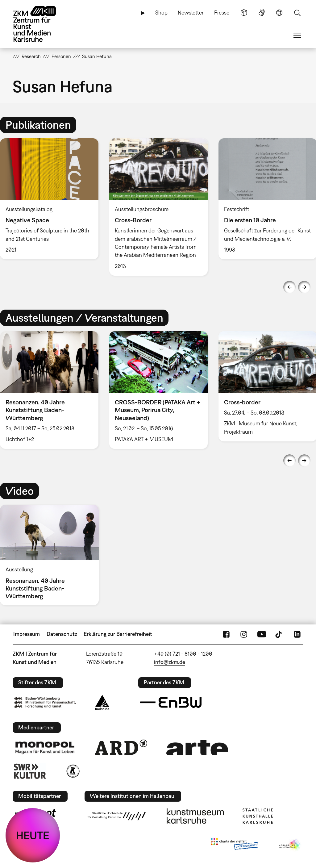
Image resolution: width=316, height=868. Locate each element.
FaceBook (226, 634)
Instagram (244, 634)
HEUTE (33, 835)
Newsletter (191, 13)
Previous (289, 287)
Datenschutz (62, 634)
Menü (297, 35)
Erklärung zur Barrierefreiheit (118, 634)
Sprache (279, 13)
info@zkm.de (170, 662)
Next (304, 287)
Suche (297, 13)
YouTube (262, 634)
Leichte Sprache (244, 13)
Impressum (27, 634)
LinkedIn (297, 634)
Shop (161, 13)
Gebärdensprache (262, 13)
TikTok (279, 634)
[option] (158, 207)
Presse (222, 13)
